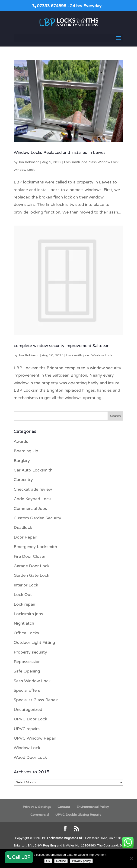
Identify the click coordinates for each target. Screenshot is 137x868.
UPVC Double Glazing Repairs (78, 815)
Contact (64, 807)
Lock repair (24, 604)
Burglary (22, 461)
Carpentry (23, 480)
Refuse (61, 861)
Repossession (27, 662)
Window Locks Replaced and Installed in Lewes (60, 152)
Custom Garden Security (37, 518)
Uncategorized (28, 710)
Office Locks (26, 633)
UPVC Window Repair (35, 738)
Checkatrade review (33, 489)
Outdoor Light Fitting (34, 642)
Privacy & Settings (37, 807)
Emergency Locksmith (35, 547)
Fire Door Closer (29, 556)
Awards (21, 441)
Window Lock (24, 170)
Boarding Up (26, 451)
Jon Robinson (29, 162)
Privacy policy (81, 861)
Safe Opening (27, 671)
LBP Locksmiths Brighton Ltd (61, 838)
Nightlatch (24, 623)
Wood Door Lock (30, 757)
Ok (48, 861)
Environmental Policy (93, 807)
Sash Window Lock (104, 162)
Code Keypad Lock (32, 499)
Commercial (40, 815)
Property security (30, 652)
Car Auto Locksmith (33, 470)
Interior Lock (26, 585)
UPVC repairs (27, 729)
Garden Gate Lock (31, 575)
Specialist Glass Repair (36, 700)
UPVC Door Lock (30, 719)
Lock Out (23, 595)
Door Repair (25, 537)
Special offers (27, 690)
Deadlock (23, 527)
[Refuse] (131, 859)
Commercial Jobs (30, 508)
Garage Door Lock (32, 566)
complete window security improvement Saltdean (62, 346)
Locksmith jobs (76, 162)
